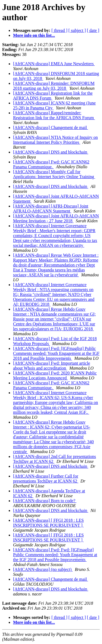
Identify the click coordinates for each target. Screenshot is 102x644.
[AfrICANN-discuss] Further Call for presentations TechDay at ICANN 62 (46, 479)
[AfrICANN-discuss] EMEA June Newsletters (54, 64)
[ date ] (93, 30)
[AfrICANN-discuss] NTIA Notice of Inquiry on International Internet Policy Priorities (55, 140)
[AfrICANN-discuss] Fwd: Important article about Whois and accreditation (52, 366)
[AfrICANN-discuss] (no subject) (43, 569)
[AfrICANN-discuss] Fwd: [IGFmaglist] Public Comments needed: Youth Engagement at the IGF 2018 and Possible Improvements (56, 353)
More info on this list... (34, 35)
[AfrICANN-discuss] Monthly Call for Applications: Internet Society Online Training (54, 174)
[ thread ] (59, 30)
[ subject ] (77, 30)
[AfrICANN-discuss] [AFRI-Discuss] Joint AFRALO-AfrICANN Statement (51, 209)
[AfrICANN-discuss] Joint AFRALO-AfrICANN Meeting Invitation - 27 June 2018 (56, 218)
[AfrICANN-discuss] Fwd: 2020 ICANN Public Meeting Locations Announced (55, 375)
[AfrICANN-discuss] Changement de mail (51, 128)
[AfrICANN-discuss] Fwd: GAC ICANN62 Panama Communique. (51, 164)
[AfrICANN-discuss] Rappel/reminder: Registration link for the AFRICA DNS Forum (54, 115)
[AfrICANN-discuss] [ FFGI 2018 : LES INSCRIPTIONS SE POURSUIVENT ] (48, 523)
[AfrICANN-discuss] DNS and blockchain (51, 152)
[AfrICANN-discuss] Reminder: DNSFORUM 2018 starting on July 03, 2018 (54, 86)
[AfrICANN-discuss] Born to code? (45, 501)
